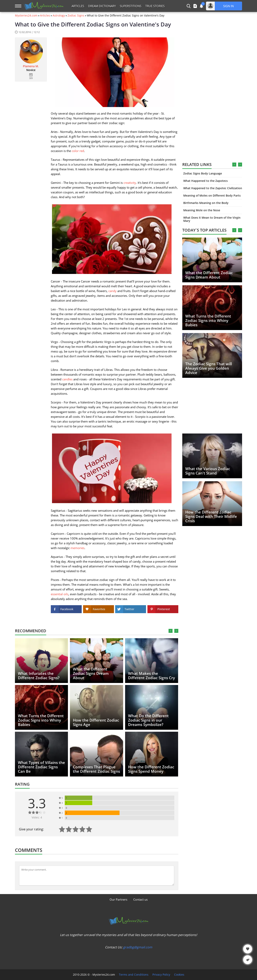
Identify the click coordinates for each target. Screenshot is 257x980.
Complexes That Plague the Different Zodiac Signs (96, 769)
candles (67, 379)
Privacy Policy (161, 975)
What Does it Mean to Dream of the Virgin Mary (212, 219)
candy (112, 291)
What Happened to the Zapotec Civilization (213, 188)
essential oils (60, 594)
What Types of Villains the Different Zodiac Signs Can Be (41, 767)
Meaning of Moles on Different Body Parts (212, 195)
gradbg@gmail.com (138, 947)
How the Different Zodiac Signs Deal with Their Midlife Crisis (211, 516)
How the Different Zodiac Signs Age (96, 722)
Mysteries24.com (26, 16)
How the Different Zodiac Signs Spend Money (151, 769)
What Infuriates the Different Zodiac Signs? (39, 676)
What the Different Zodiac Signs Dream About (209, 275)
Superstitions (130, 6)
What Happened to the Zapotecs (206, 181)
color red (78, 151)
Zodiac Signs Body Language (203, 173)
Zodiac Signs (76, 16)
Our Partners (118, 899)
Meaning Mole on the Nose (202, 210)
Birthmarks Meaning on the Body (206, 203)
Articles (78, 6)
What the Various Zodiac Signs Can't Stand (208, 471)
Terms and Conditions (134, 975)
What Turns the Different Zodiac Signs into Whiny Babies (208, 320)
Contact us (140, 899)
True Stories (155, 6)
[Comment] (97, 876)
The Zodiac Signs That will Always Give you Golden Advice (209, 368)
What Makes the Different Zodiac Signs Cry (152, 676)
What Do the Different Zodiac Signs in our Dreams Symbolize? (148, 720)
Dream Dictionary (102, 6)
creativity (130, 183)
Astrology (59, 16)
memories (77, 548)
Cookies (179, 975)
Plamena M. (31, 66)
